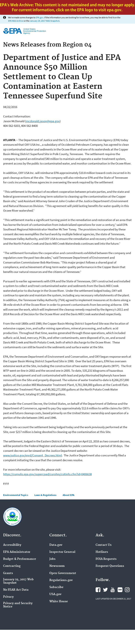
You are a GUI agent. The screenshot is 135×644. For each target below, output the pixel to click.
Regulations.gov (61, 580)
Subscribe (56, 587)
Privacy (8, 597)
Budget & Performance (20, 559)
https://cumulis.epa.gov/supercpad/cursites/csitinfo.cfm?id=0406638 (47, 474)
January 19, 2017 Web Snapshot (45, 21)
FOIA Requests (106, 559)
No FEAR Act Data (16, 590)
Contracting (12, 566)
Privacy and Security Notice (18, 605)
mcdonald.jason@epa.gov (43, 121)
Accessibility (12, 545)
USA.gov (55, 594)
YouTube (113, 590)
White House (59, 602)
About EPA (69, 495)
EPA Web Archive (16, 21)
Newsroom (57, 566)
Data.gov (56, 545)
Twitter (105, 590)
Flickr (120, 590)
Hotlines (102, 552)
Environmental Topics (16, 495)
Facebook (98, 590)
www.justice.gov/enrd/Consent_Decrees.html (32, 455)
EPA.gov (40, 17)
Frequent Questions (110, 566)
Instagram (127, 590)
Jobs (52, 559)
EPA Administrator (17, 552)
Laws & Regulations (45, 495)
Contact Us (104, 545)
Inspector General (62, 552)
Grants (8, 573)
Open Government (63, 573)
